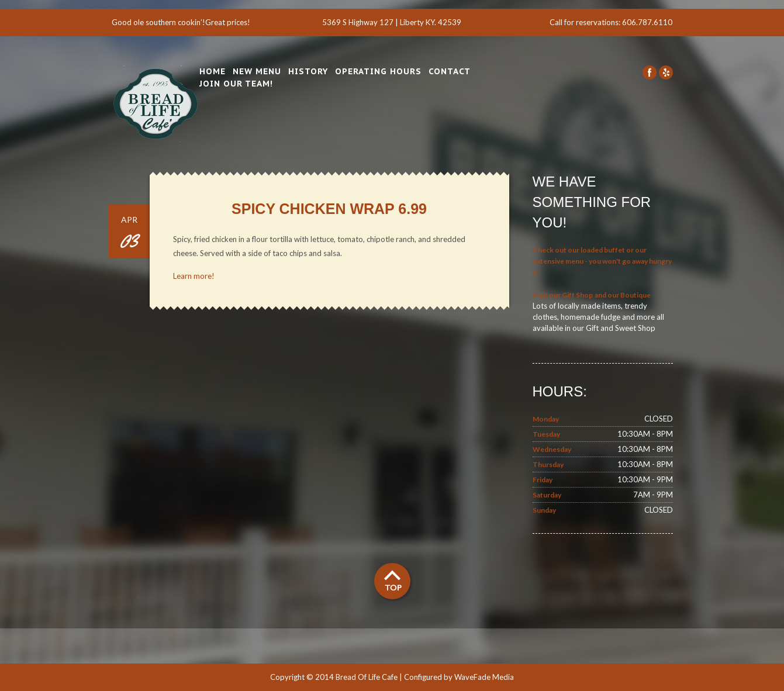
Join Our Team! (236, 84)
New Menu (257, 71)
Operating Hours (378, 71)
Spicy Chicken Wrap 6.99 (329, 209)
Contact (450, 71)
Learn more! (194, 276)
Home (213, 71)
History (308, 71)
